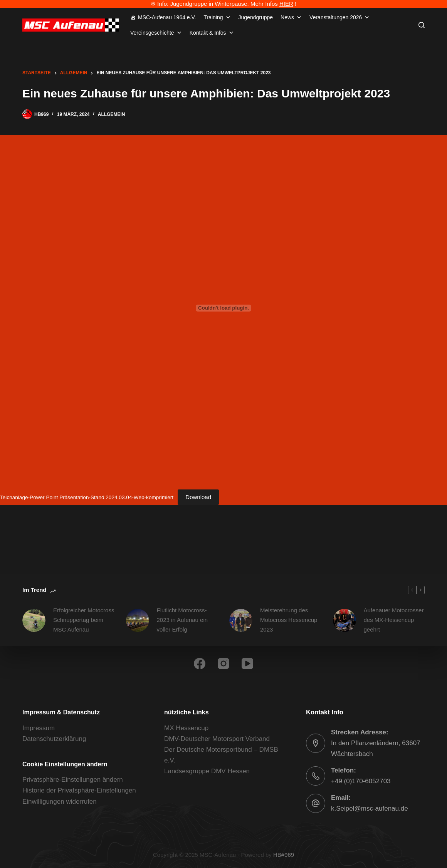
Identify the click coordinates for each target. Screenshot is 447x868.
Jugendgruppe (256, 17)
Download (198, 497)
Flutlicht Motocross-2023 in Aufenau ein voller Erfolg (182, 620)
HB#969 (284, 855)
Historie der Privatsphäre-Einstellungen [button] (79, 790)
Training (217, 17)
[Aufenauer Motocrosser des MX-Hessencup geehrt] (344, 620)
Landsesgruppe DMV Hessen (207, 771)
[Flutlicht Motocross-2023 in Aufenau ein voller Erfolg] (138, 620)
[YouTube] (247, 664)
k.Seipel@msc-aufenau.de (370, 809)
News (291, 17)
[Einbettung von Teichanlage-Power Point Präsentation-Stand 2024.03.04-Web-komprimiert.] (223, 308)
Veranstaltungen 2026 (339, 17)
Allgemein (112, 114)
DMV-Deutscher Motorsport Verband (217, 739)
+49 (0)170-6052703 (361, 781)
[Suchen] (422, 25)
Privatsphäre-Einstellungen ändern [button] (73, 780)
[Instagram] (223, 664)
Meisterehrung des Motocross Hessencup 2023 (289, 620)
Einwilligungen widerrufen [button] (60, 802)
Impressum (39, 728)
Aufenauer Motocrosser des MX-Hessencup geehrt (394, 620)
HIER (286, 4)
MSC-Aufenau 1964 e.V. (167, 17)
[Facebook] (200, 664)
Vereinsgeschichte (156, 33)
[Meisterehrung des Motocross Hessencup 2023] (241, 620)
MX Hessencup (186, 728)
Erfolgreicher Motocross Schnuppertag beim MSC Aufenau (84, 620)
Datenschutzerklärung (54, 739)
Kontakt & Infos (212, 33)
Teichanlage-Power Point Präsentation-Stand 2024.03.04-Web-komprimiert (87, 497)
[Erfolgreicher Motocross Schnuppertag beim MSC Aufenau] (34, 620)
